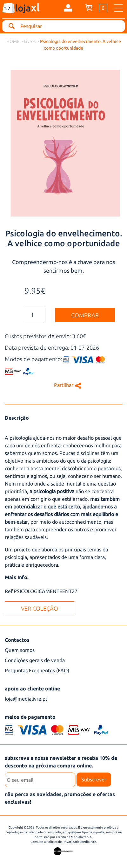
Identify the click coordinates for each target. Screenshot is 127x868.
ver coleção (40, 608)
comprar (85, 315)
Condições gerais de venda (35, 660)
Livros (30, 41)
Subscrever (94, 780)
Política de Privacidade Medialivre (71, 842)
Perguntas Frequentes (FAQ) (37, 670)
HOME (13, 41)
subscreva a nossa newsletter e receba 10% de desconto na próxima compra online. (61, 762)
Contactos (17, 640)
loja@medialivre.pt (26, 699)
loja (27, 7)
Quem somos (20, 650)
